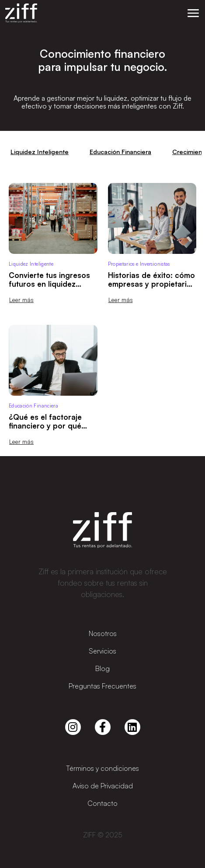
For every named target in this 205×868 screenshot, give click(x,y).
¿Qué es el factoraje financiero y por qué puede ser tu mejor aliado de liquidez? (45, 430)
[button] (193, 13)
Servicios (102, 651)
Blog (102, 668)
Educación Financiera (120, 152)
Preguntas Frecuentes (102, 686)
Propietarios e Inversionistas (139, 264)
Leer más (21, 300)
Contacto (102, 803)
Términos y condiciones (102, 768)
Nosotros (103, 633)
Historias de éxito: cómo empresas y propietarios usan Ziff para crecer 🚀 (152, 284)
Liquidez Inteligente (40, 152)
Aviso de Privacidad (103, 786)
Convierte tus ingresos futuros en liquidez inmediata (49, 284)
